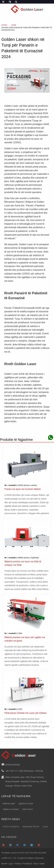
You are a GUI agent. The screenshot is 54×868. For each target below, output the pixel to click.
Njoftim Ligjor (7, 864)
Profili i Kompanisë (11, 830)
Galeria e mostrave (11, 813)
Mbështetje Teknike (31, 830)
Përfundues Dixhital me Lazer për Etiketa (25, 713)
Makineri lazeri (9, 807)
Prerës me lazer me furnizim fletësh (23, 489)
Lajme (45, 830)
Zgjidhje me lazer (26, 807)
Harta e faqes (39, 864)
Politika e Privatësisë (23, 864)
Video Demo (28, 813)
